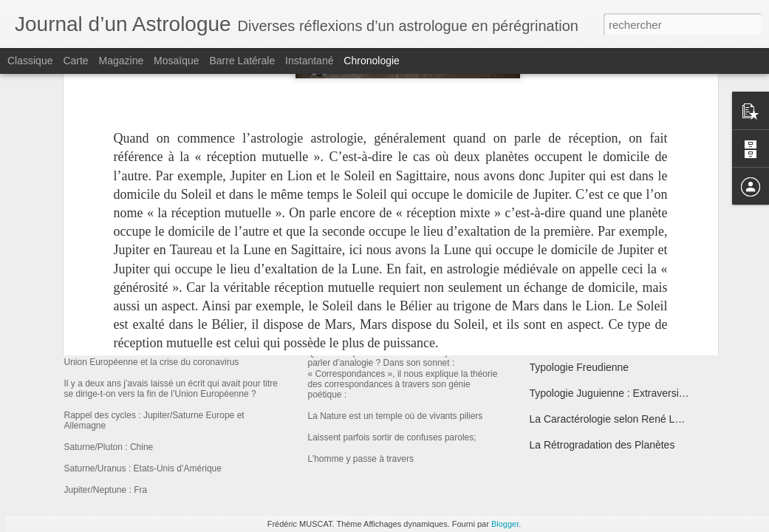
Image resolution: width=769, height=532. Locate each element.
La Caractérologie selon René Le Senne (622, 419)
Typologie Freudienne (580, 367)
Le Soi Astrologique (574, 341)
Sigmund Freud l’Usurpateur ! (597, 316)
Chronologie (372, 61)
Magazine (122, 61)
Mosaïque (176, 61)
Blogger (505, 524)
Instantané (309, 61)
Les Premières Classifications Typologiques (629, 264)
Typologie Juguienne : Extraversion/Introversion (639, 393)
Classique (30, 61)
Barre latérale (242, 61)
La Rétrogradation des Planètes (602, 445)
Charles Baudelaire (365, 336)
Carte (75, 61)
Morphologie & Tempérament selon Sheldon (630, 290)
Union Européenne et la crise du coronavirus (239, 343)
